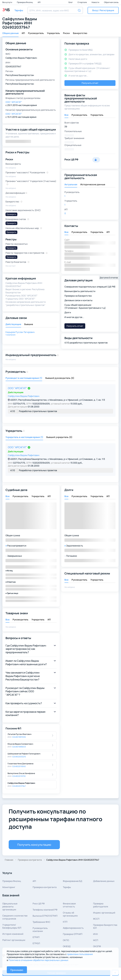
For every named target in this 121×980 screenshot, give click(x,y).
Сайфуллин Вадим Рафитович (24, 396)
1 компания (10, 335)
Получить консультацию (34, 845)
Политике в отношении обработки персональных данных (38, 960)
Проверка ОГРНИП (73, 934)
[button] (103, 10)
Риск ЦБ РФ (39, 903)
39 (66, 127)
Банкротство (80, 33)
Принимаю (17, 970)
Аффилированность (73, 928)
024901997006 (19, 737)
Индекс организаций (104, 913)
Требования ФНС (41, 922)
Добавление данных (104, 881)
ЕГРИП (36, 937)
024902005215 (19, 757)
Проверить (11, 214)
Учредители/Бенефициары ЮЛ (12, 926)
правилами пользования (80, 954)
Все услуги (7, 2)
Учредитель (53, 33)
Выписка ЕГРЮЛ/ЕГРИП (45, 916)
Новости (96, 2)
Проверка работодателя (101, 905)
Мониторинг (9, 887)
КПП (65, 922)
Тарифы (67, 887)
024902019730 (19, 776)
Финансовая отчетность (69, 905)
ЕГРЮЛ (36, 943)
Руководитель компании (40, 930)
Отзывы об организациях (70, 914)
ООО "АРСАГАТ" (18, 388)
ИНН (95, 934)
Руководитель (36, 33)
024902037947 (19, 786)
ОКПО (66, 940)
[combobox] (55, 10)
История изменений (13, 934)
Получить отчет (90, 83)
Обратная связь (111, 2)
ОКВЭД (67, 946)
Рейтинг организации (14, 940)
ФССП (96, 919)
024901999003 (19, 747)
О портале (82, 2)
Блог (71, 2)
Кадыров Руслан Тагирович (20, 332)
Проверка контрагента (45, 887)
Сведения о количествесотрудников (15, 917)
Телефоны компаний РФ (45, 910)
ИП (23, 33)
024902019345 (19, 766)
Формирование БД (72, 881)
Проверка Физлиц (25, 2)
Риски (66, 33)
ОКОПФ (97, 946)
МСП (96, 940)
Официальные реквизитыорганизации (10, 906)
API (39, 2)
